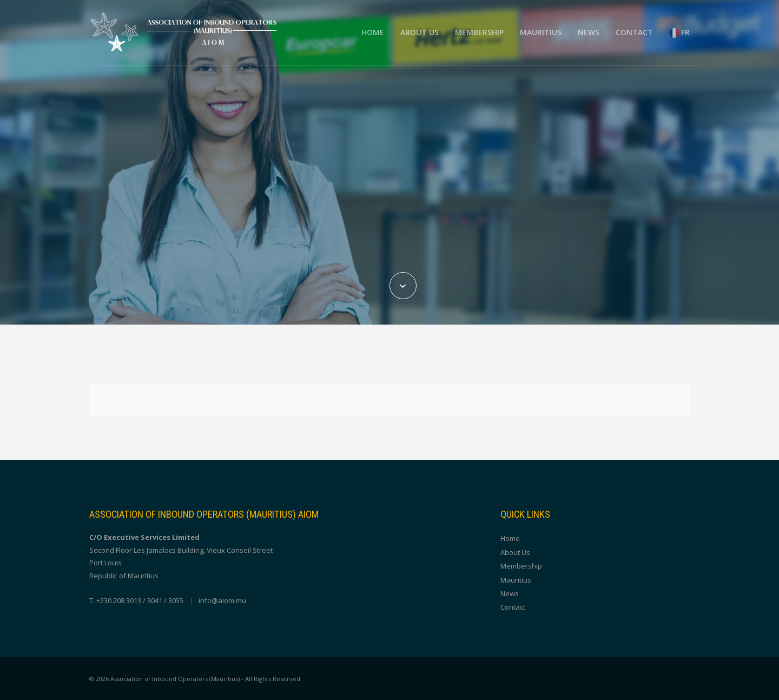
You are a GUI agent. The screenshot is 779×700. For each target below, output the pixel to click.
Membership (479, 32)
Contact (634, 32)
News (589, 32)
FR (679, 32)
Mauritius (541, 32)
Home (373, 32)
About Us (420, 32)
